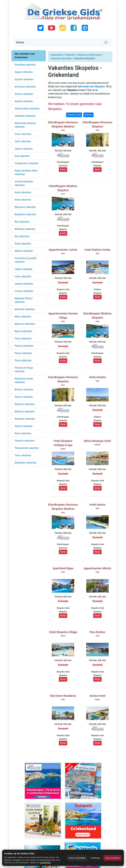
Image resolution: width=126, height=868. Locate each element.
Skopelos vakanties (25, 419)
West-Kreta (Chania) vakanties (25, 125)
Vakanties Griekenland (89, 55)
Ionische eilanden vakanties (24, 183)
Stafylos (89, 115)
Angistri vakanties (24, 79)
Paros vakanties (23, 339)
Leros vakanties (23, 276)
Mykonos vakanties (25, 324)
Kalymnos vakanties (25, 207)
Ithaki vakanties (23, 200)
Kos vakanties (22, 236)
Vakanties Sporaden (61, 58)
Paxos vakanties (23, 353)
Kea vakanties (22, 222)
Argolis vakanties (24, 101)
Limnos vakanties (24, 291)
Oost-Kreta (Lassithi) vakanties (25, 260)
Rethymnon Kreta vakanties (24, 380)
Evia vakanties (22, 156)
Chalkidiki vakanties (25, 116)
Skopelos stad (74, 115)
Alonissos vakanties (25, 87)
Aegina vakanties (24, 72)
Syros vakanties (23, 433)
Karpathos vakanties (25, 214)
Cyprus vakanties (24, 149)
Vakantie (70, 55)
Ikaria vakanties (23, 192)
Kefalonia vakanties (25, 229)
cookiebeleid (45, 863)
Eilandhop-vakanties (25, 65)
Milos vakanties (23, 317)
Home (20, 42)
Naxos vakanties (23, 331)
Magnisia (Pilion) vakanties (23, 300)
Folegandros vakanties (26, 163)
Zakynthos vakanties (25, 463)
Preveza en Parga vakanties (24, 370)
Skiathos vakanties (24, 411)
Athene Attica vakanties (27, 109)
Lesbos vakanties (24, 284)
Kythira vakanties (24, 251)
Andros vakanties (24, 94)
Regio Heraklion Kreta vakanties (26, 172)
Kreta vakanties (23, 244)
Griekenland (57, 55)
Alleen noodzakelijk (77, 858)
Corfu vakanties (23, 141)
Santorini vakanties (25, 404)
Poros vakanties (23, 360)
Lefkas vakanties (23, 269)
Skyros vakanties (23, 426)
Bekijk (63, 170)
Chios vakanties (23, 134)
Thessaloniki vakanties (27, 448)
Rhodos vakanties (24, 390)
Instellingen (95, 858)
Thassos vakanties (24, 441)
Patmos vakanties (24, 346)
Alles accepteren (113, 858)
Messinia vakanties (25, 309)
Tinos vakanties (23, 455)
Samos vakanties (24, 397)
